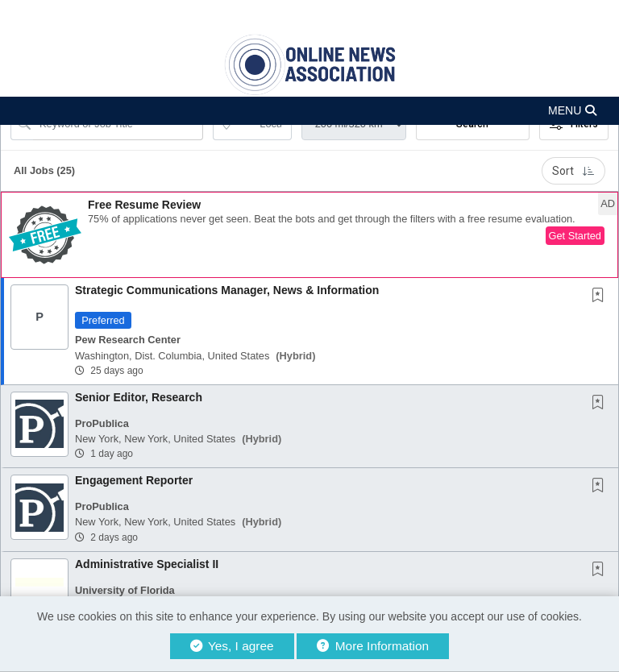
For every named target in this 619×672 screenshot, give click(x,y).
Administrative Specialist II (147, 564)
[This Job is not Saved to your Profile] (601, 297)
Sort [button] (573, 171)
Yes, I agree (232, 646)
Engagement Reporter (134, 480)
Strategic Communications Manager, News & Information (227, 290)
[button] (309, 111)
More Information (373, 646)
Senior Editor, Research (139, 397)
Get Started (575, 236)
